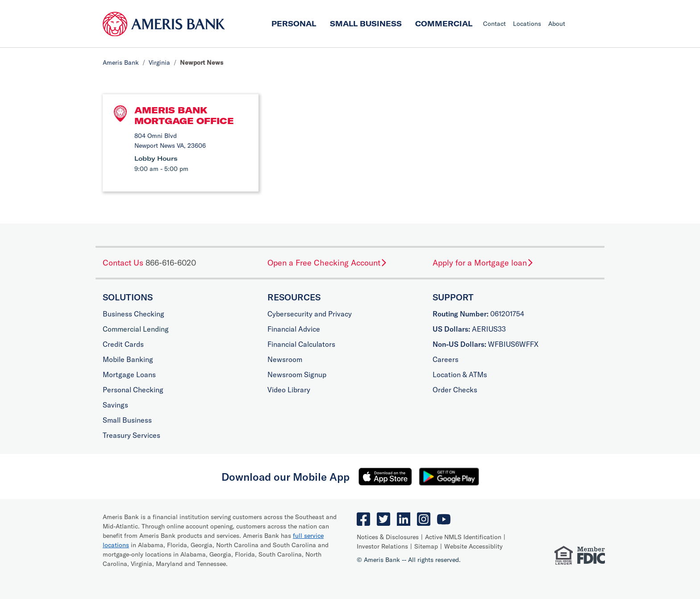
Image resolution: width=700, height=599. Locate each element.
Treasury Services (131, 435)
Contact (494, 24)
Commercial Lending (136, 329)
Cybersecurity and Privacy (310, 314)
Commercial (444, 24)
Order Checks (455, 390)
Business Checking (133, 314)
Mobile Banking (128, 359)
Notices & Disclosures (388, 537)
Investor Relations (382, 546)
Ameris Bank (121, 62)
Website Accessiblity (473, 546)
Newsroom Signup (297, 374)
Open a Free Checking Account (327, 263)
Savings (115, 405)
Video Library (289, 390)
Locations (527, 24)
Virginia (159, 62)
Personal (294, 24)
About (557, 24)
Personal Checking (133, 390)
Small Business (366, 24)
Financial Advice (294, 329)
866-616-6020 (171, 263)
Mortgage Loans (129, 374)
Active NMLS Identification (463, 537)
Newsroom (285, 359)
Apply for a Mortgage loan (483, 263)
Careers (446, 359)
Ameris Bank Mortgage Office (184, 115)
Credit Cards (123, 344)
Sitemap (426, 546)
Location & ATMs (460, 374)
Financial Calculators (301, 344)
